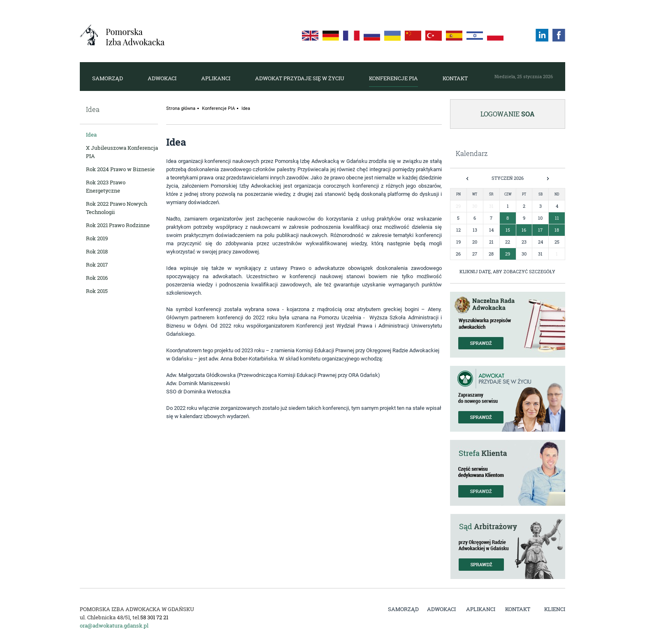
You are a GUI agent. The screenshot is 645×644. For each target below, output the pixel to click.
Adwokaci (162, 78)
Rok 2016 (97, 278)
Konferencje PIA (393, 78)
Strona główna (181, 108)
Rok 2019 (97, 238)
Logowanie (508, 114)
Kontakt (455, 78)
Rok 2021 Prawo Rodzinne (118, 225)
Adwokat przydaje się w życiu (300, 78)
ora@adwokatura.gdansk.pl (114, 625)
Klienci (555, 609)
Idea (91, 135)
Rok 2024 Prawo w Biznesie (120, 169)
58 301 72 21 (154, 617)
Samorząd (108, 78)
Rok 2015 (97, 291)
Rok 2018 (97, 251)
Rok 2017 (97, 265)
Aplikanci (216, 78)
